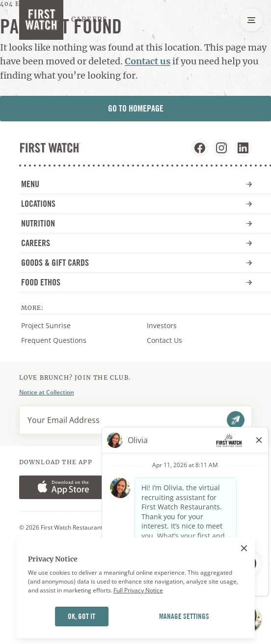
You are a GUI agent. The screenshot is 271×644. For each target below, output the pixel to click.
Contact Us (164, 340)
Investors (172, 326)
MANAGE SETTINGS (184, 616)
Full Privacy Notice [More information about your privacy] (138, 590)
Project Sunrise (46, 325)
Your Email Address (64, 420)
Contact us (148, 61)
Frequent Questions (54, 340)
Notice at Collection (47, 392)
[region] (136, 588)
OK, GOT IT (81, 616)
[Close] (244, 548)
